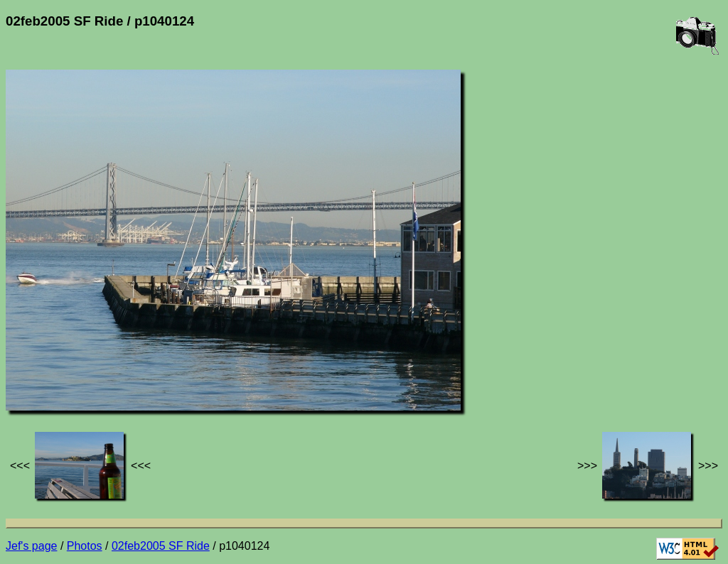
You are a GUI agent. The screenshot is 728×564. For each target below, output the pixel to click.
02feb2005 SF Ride (161, 546)
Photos (85, 546)
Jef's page (31, 546)
